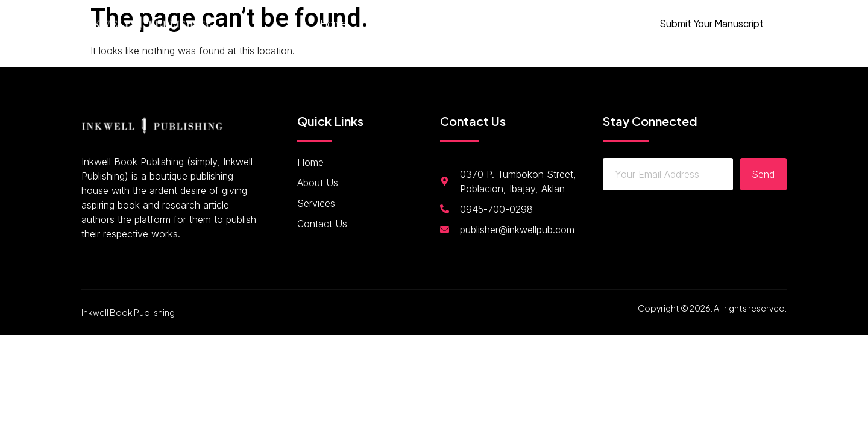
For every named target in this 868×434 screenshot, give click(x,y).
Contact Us (516, 24)
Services (450, 24)
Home (333, 24)
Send (763, 174)
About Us (389, 24)
